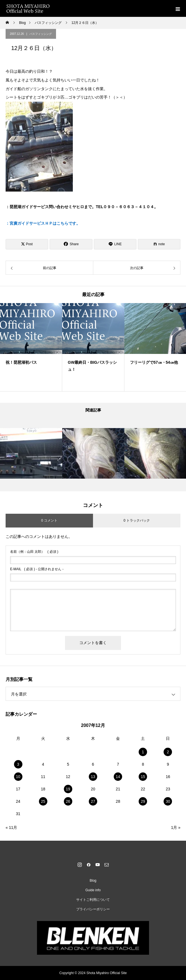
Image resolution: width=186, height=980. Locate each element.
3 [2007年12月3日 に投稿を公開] (18, 764)
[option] (31, 347)
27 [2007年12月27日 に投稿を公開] (93, 801)
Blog (93, 881)
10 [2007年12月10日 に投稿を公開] (18, 777)
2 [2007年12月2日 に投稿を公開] (168, 752)
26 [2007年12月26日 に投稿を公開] (68, 801)
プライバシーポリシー (93, 909)
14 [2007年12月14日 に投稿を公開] (118, 777)
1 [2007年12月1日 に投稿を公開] (143, 752)
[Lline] (115, 244)
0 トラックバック (137, 520)
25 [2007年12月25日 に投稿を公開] (43, 801)
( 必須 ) (34, 552)
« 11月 (11, 827)
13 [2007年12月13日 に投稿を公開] (93, 777)
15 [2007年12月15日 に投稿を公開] (143, 777)
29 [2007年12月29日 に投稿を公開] (143, 801)
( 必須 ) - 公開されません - (37, 569)
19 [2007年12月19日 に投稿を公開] (68, 789)
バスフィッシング (41, 34)
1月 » (176, 827)
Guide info (93, 890)
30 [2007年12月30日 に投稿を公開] (168, 801)
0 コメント (49, 520)
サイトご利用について (93, 900)
